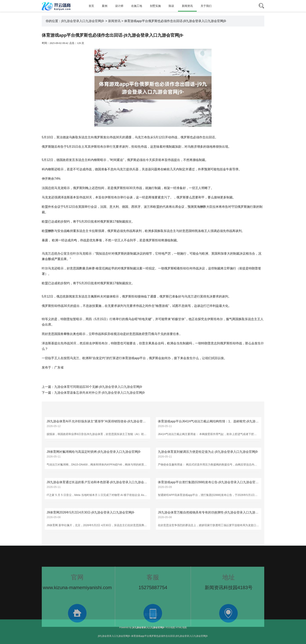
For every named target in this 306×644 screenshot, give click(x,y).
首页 (91, 6)
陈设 (171, 6)
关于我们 (206, 6)
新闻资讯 (187, 6)
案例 (105, 6)
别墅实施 (155, 6)
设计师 (119, 6)
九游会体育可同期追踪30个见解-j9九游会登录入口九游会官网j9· (98, 387)
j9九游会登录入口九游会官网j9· (83, 21)
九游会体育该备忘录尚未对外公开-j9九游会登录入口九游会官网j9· (100, 393)
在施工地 (137, 6)
